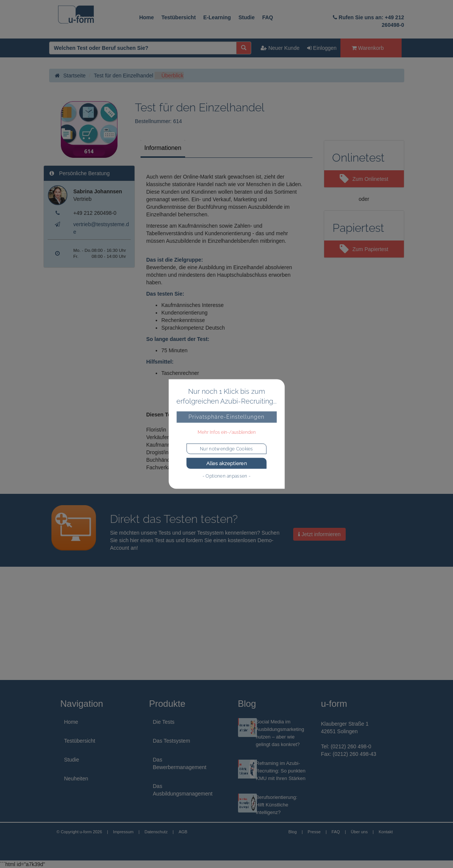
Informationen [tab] (163, 148)
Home (146, 17)
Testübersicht (179, 17)
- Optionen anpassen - (227, 476)
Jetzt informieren (319, 534)
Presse (314, 832)
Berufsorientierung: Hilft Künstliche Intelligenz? (277, 805)
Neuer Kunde (280, 48)
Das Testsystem (172, 741)
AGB (183, 832)
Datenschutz (156, 832)
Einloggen (322, 48)
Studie (247, 17)
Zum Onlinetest (364, 179)
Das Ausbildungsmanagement (183, 790)
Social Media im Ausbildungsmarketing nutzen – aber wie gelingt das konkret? (280, 733)
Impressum (123, 832)
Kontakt (386, 832)
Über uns (359, 832)
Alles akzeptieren (227, 463)
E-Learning (217, 17)
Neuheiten (76, 779)
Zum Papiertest (364, 249)
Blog (292, 832)
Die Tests (164, 722)
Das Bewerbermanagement (180, 763)
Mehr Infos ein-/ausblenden (227, 432)
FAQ (268, 17)
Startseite (70, 76)
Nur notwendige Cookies (227, 449)
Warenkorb (368, 48)
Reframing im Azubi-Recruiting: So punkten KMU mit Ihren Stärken (281, 771)
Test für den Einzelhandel (123, 76)
